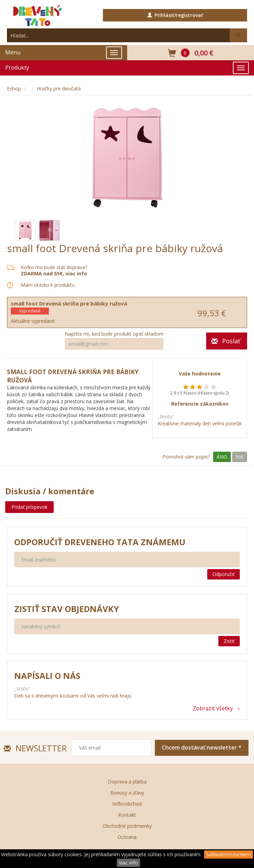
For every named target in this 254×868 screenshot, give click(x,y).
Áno (222, 457)
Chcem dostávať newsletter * (202, 747)
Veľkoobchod (127, 804)
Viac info (128, 863)
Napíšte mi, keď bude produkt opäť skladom (114, 334)
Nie (240, 457)
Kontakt (127, 815)
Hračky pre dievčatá (59, 88)
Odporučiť (224, 574)
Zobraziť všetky (213, 708)
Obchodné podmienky (127, 826)
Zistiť (229, 641)
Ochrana (127, 837)
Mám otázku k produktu (48, 285)
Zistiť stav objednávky (67, 609)
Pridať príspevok (29, 507)
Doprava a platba (127, 782)
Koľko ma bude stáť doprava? (54, 267)
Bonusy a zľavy (127, 793)
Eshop (14, 88)
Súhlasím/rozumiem (229, 854)
